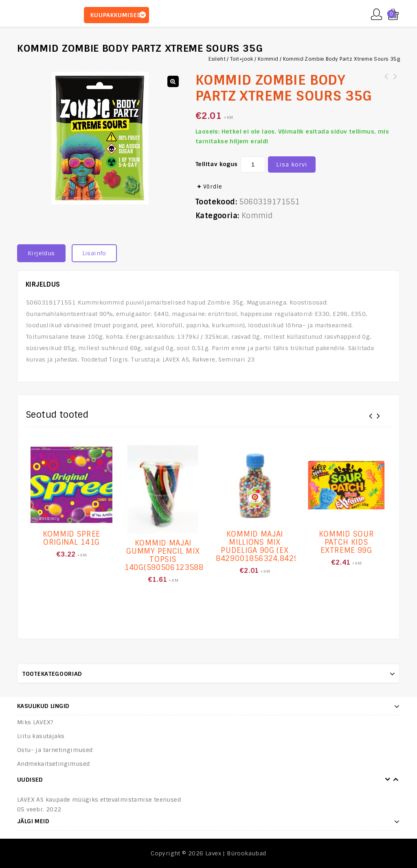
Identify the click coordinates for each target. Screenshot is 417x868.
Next (396, 780)
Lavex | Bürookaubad (236, 853)
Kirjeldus (41, 253)
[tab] (44, 253)
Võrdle (213, 187)
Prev (388, 780)
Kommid (268, 59)
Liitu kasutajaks (41, 736)
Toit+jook (242, 59)
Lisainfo (94, 253)
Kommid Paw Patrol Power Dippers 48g (395, 81)
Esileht (217, 59)
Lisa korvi (292, 164)
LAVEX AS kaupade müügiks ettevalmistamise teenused (99, 800)
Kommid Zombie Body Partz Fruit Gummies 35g (386, 81)
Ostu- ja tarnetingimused (55, 750)
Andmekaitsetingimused (53, 764)
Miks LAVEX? (35, 722)
